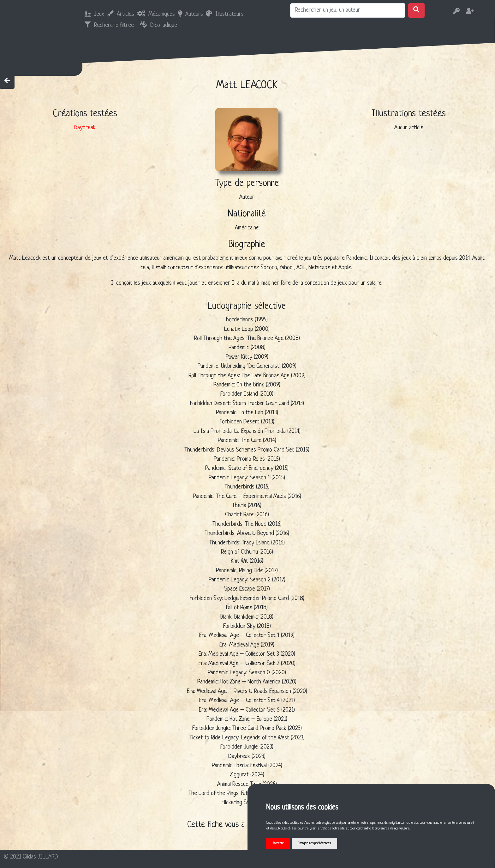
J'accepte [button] (278, 843)
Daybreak (85, 128)
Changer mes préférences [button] (314, 843)
